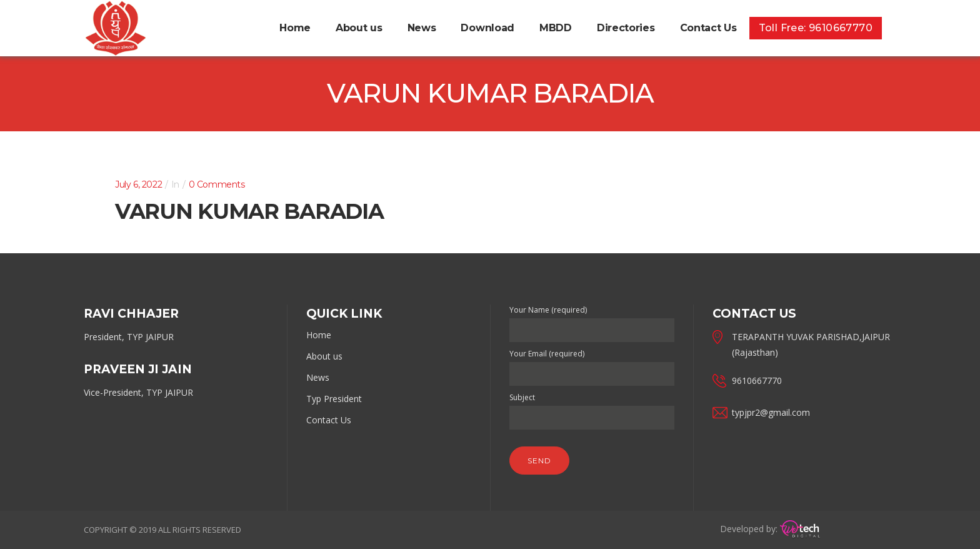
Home (319, 335)
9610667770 (757, 380)
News (318, 377)
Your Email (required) (592, 364)
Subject (592, 408)
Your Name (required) (592, 320)
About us (324, 356)
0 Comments (217, 184)
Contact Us (329, 420)
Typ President (334, 399)
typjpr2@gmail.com (771, 412)
